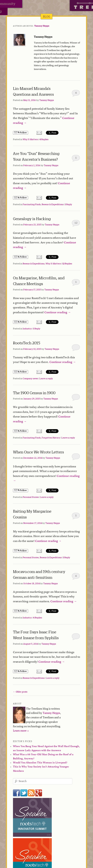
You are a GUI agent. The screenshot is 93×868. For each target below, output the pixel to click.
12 (76, 223)
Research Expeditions (53, 204)
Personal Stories (31, 497)
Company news (30, 378)
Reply (68, 204)
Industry (27, 329)
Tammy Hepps (42, 26)
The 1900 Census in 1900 (34, 393)
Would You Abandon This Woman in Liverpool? (40, 763)
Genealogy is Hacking (32, 219)
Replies (44, 139)
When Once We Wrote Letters (38, 452)
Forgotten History (51, 438)
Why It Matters (30, 139)
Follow (21, 133)
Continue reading (58, 313)
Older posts (20, 692)
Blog (46, 16)
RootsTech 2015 (27, 343)
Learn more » (21, 731)
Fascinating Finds (32, 204)
